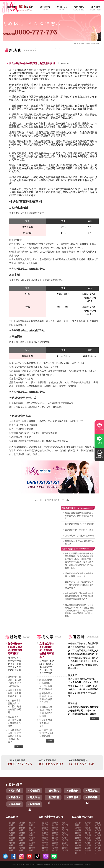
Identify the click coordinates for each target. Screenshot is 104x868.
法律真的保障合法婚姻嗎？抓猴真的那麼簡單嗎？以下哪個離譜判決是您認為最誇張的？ (79, 596)
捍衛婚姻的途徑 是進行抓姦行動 (79, 524)
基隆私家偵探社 (78, 830)
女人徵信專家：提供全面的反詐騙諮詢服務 (14, 721)
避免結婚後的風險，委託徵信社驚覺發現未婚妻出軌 (14, 681)
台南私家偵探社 (78, 845)
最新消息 (96, 44)
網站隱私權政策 (86, 864)
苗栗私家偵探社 (78, 835)
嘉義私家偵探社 (98, 840)
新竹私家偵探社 (98, 830)
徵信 (54, 864)
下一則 (66, 500)
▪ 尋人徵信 (34, 797)
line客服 (99, 443)
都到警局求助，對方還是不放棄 (79, 530)
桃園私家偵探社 (88, 830)
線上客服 (99, 429)
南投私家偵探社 (88, 840)
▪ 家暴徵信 (15, 804)
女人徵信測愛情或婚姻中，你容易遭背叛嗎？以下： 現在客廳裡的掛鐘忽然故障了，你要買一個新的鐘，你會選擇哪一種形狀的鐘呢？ (79, 610)
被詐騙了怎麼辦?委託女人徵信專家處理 (47, 733)
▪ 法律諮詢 (73, 791)
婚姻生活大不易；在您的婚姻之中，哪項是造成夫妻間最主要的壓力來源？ (79, 585)
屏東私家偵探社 (98, 845)
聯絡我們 (99, 457)
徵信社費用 (74, 864)
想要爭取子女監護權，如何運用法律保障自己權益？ (46, 698)
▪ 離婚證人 (15, 797)
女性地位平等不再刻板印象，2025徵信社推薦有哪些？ (47, 650)
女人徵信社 (27, 864)
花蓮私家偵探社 (88, 850)
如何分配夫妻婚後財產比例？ (46, 723)
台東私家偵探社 (98, 850)
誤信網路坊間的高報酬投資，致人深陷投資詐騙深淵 (46, 685)
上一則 (38, 500)
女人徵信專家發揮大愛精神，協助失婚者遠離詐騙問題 (14, 706)
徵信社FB (66, 864)
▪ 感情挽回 (34, 791)
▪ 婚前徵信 (15, 791)
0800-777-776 (30, 32)
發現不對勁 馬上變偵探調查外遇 (79, 536)
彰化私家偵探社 (98, 835)
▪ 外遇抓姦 (92, 791)
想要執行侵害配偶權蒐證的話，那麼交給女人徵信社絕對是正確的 (79, 516)
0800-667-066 (82, 764)
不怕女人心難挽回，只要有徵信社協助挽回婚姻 (46, 711)
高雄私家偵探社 (88, 845)
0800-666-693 (50, 764)
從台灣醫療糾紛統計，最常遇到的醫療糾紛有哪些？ (15, 649)
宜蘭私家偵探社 (78, 850)
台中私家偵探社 (88, 835)
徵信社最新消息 (52, 500)
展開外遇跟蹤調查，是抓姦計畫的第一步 (14, 693)
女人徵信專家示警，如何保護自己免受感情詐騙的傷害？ (14, 736)
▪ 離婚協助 (73, 797)
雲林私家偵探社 (78, 840)
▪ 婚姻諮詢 (53, 791)
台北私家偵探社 (98, 825)
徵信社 (85, 44)
